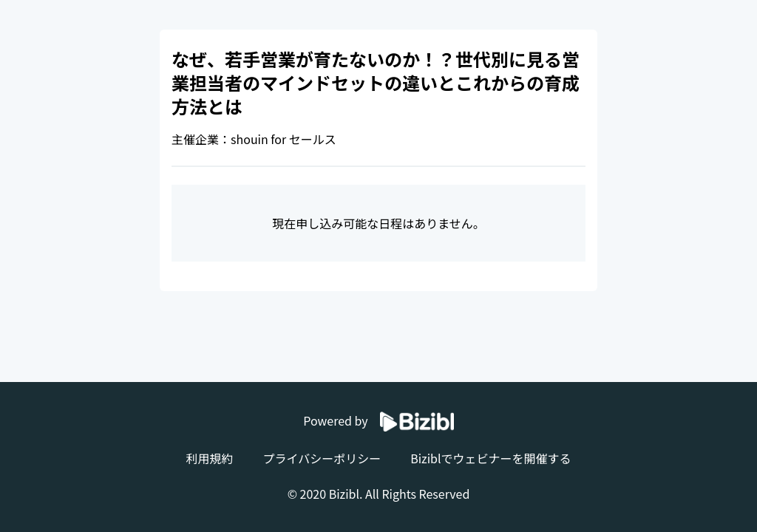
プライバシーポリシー (322, 458)
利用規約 (209, 458)
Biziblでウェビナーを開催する (490, 458)
